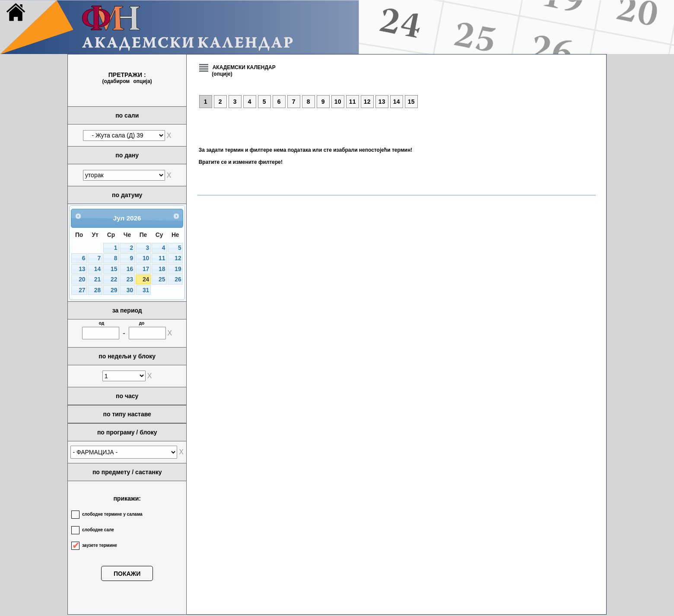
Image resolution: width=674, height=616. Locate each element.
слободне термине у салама (112, 514)
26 (178, 279)
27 (82, 290)
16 (130, 269)
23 (130, 279)
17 (146, 269)
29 (114, 290)
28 (97, 290)
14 (97, 269)
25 (162, 279)
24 (146, 279)
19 (178, 269)
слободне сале (98, 530)
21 (97, 279)
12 (178, 258)
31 (146, 290)
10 (146, 258)
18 (162, 269)
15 (114, 269)
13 (82, 269)
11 (162, 258)
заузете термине (100, 545)
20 (82, 279)
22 (114, 279)
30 (130, 290)
